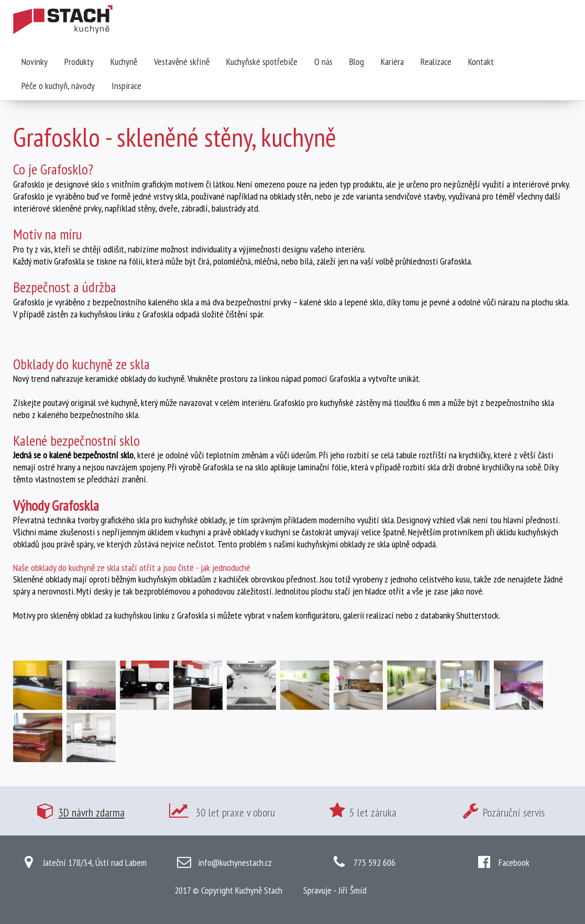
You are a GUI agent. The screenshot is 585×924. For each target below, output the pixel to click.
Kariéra (392, 62)
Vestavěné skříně (182, 62)
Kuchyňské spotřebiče (262, 62)
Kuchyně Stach (259, 890)
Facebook (514, 862)
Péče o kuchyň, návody (58, 86)
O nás (323, 62)
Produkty (79, 62)
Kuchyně (124, 62)
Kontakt (481, 62)
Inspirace (126, 86)
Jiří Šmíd (352, 890)
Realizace (436, 62)
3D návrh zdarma (91, 812)
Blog (357, 62)
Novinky (35, 62)
